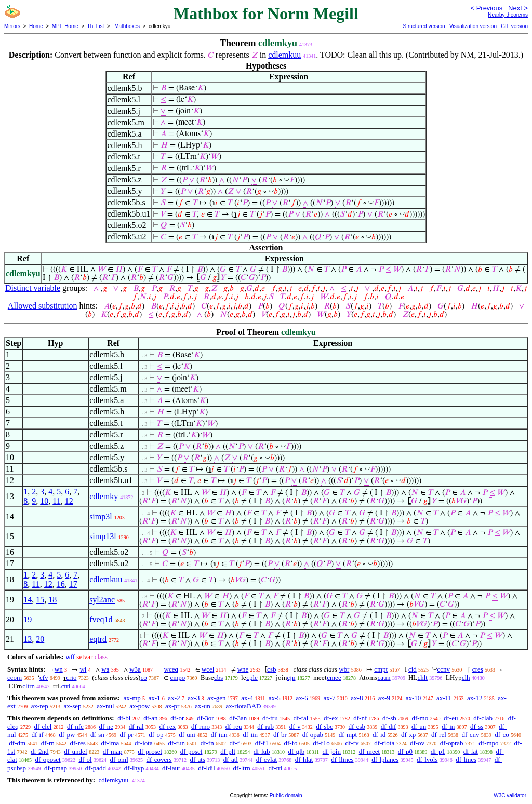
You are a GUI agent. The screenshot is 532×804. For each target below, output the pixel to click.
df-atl (231, 760)
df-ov (417, 743)
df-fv (352, 743)
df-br (280, 735)
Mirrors (12, 26)
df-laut (171, 768)
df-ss (477, 726)
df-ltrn (242, 768)
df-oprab (452, 743)
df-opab (313, 735)
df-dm (17, 743)
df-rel (439, 735)
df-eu (451, 718)
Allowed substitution (43, 306)
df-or (177, 718)
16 (61, 584)
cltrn (29, 686)
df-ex (331, 718)
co (143, 678)
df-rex (167, 726)
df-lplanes (385, 760)
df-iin (250, 735)
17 (73, 584)
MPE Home (65, 26)
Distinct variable (33, 288)
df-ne (106, 726)
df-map (113, 751)
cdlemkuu (284, 55)
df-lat (471, 751)
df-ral (136, 726)
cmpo (177, 678)
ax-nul (105, 706)
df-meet (369, 751)
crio (71, 678)
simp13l (103, 536)
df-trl (276, 768)
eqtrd (98, 639)
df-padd (96, 768)
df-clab (483, 718)
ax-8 (357, 698)
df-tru (270, 718)
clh (466, 678)
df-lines (466, 760)
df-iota (144, 743)
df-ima (110, 743)
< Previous (486, 8)
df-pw (67, 735)
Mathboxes (126, 26)
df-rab (265, 726)
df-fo (290, 743)
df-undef (76, 751)
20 (40, 639)
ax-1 (155, 698)
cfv (44, 678)
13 (28, 639)
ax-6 (302, 698)
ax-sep (73, 706)
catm (384, 678)
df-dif (389, 726)
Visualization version (473, 26)
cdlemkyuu (113, 780)
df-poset (191, 751)
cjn (291, 678)
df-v (295, 726)
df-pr (127, 735)
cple (252, 678)
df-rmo (201, 726)
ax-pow (139, 706)
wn (59, 669)
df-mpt (348, 735)
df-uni (187, 735)
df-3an (238, 718)
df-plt (228, 751)
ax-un (203, 706)
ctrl (66, 686)
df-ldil (207, 768)
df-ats (197, 760)
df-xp (408, 735)
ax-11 (444, 698)
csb (271, 669)
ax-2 (174, 698)
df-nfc (75, 726)
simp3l (101, 517)
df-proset (150, 751)
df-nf (360, 718)
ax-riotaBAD (244, 706)
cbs (218, 678)
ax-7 (329, 698)
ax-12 (475, 698)
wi (83, 669)
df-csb (357, 726)
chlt (422, 678)
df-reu (234, 726)
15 (40, 600)
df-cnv (471, 735)
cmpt (381, 669)
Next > (518, 8)
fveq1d (101, 619)
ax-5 (275, 698)
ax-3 (194, 698)
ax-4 (247, 698)
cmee (334, 678)
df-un (419, 726)
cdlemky (104, 496)
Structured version (424, 26)
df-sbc (324, 726)
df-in (448, 726)
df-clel (43, 726)
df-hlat (304, 760)
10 (44, 501)
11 (56, 501)
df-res (78, 743)
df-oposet (48, 760)
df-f (234, 743)
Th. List (96, 26)
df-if (37, 735)
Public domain (286, 795)
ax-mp (132, 698)
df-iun (219, 735)
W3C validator (510, 795)
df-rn (48, 743)
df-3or (205, 718)
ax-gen (216, 698)
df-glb (296, 751)
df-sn (97, 735)
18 (52, 600)
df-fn (207, 743)
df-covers (159, 760)
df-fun (176, 743)
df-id (379, 735)
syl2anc (102, 600)
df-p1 (438, 751)
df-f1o (321, 743)
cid (413, 669)
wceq (171, 669)
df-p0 (405, 751)
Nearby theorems (508, 15)
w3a (135, 669)
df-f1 (262, 743)
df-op (156, 735)
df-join (332, 751)
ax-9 (384, 698)
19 (28, 619)
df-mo (420, 718)
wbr (344, 669)
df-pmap (56, 768)
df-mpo (488, 743)
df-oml (119, 760)
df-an (150, 718)
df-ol (85, 760)
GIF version (514, 26)
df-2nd (40, 751)
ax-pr (172, 706)
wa (105, 669)
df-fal (301, 718)
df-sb (389, 718)
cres (478, 669)
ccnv (444, 669)
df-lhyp (134, 768)
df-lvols (427, 760)
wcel (208, 669)
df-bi (124, 718)
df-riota (384, 743)
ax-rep (40, 706)
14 (28, 600)
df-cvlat (267, 760)
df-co (502, 735)
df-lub (262, 751)
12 (69, 501)
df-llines (342, 760)
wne (243, 669)
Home (36, 26)
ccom (15, 678)
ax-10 (414, 698)
